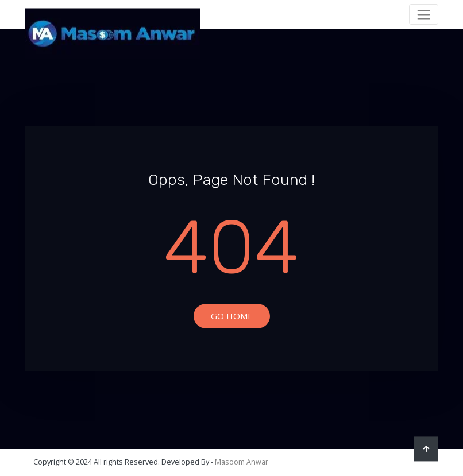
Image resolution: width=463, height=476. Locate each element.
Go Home (232, 316)
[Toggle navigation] (424, 14)
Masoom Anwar (242, 462)
